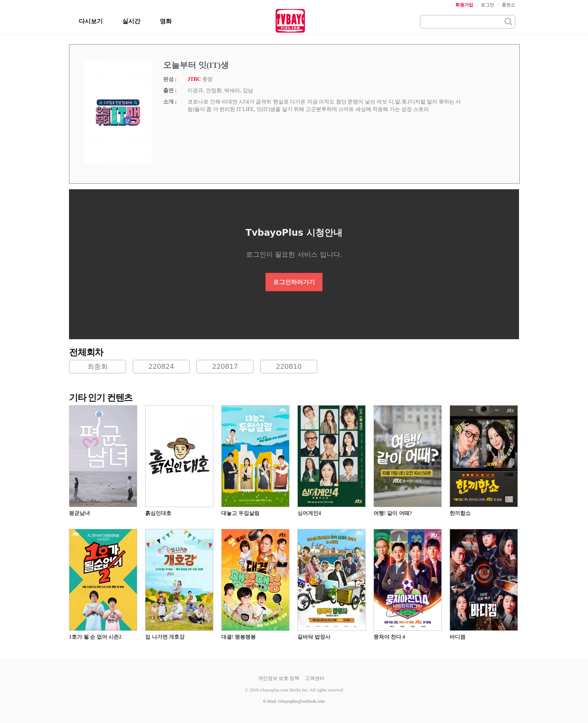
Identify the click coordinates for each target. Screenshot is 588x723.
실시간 (131, 21)
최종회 (97, 366)
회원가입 (464, 5)
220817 (225, 366)
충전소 (508, 5)
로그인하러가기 (294, 282)
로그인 (487, 5)
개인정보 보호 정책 (279, 678)
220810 (289, 366)
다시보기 (91, 21)
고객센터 (315, 678)
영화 (166, 21)
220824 (161, 366)
